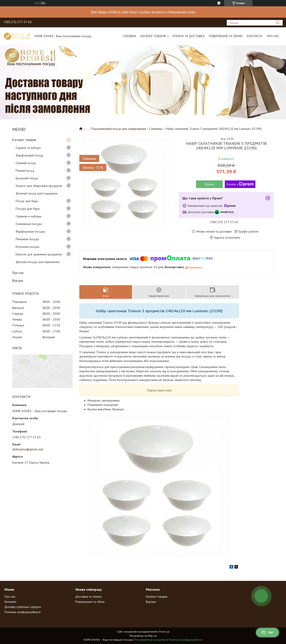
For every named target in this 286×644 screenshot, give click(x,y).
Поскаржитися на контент (151, 640)
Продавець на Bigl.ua (143, 636)
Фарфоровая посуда (30, 231)
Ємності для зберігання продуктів (39, 186)
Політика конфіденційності (23, 612)
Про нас (273, 36)
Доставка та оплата (88, 597)
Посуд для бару (27, 201)
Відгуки (18, 281)
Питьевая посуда (27, 239)
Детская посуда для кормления (38, 262)
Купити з (240, 184)
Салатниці (156, 129)
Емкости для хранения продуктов (39, 254)
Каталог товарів (153, 36)
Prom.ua (164, 632)
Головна (129, 36)
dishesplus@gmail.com (28, 449)
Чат (267, 632)
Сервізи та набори (28, 148)
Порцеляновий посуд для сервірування (119, 129)
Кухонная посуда (27, 247)
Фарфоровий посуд (29, 155)
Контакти (255, 36)
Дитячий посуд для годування (37, 193)
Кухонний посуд (27, 178)
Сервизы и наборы (28, 216)
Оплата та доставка (188, 36)
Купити (209, 184)
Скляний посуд (26, 163)
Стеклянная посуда (29, 224)
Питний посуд (25, 171)
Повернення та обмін (226, 36)
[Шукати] (278, 23)
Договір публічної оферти (23, 607)
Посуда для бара (28, 209)
